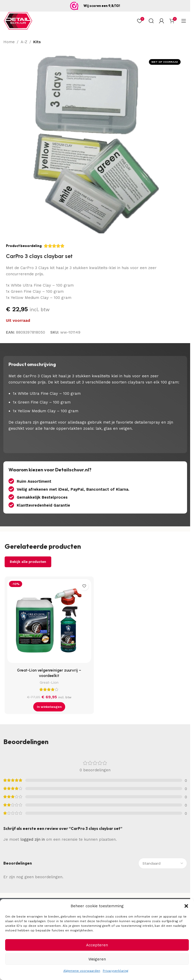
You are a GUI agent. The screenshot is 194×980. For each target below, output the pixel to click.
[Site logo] (18, 21)
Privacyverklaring (116, 971)
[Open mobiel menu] (184, 21)
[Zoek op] (151, 21)
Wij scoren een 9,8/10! (102, 6)
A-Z (24, 42)
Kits (37, 42)
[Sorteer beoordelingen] (163, 863)
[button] (186, 906)
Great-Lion (49, 682)
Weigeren (97, 959)
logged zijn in (33, 839)
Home (9, 42)
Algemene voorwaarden (82, 971)
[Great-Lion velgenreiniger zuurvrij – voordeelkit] (49, 622)
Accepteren (97, 945)
